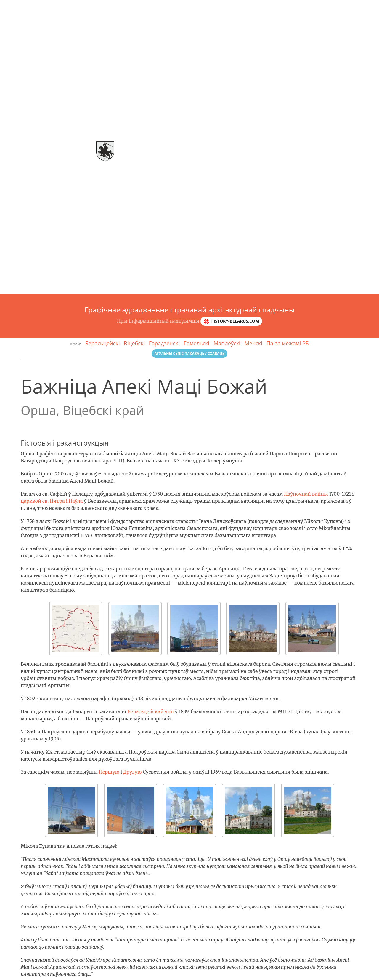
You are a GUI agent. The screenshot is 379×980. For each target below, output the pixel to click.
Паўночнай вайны (306, 494)
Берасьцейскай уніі (151, 711)
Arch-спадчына (28, 7)
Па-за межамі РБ (288, 343)
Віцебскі (134, 343)
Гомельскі (196, 343)
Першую (109, 772)
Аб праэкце (257, 7)
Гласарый (315, 7)
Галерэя (286, 7)
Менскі (253, 343)
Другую (133, 772)
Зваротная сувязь (355, 7)
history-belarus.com (231, 321)
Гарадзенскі (164, 343)
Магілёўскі (227, 343)
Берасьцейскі (102, 343)
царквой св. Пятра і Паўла (52, 501)
